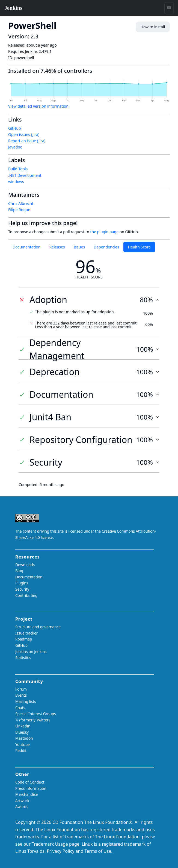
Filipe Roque (19, 210)
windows (16, 182)
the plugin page (104, 232)
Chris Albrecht (21, 203)
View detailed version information (38, 106)
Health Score (139, 247)
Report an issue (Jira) (27, 141)
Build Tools (18, 169)
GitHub (15, 128)
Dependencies (106, 247)
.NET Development (25, 175)
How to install (153, 27)
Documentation (26, 247)
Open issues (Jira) (24, 134)
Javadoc (15, 147)
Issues (79, 247)
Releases (57, 247)
